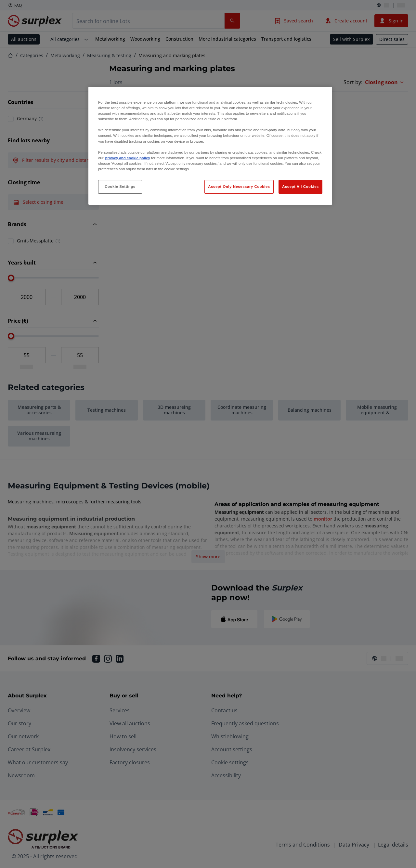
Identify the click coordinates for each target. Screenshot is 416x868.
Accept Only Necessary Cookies (239, 187)
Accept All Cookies (300, 187)
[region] (210, 146)
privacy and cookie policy (127, 158)
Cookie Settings (120, 187)
